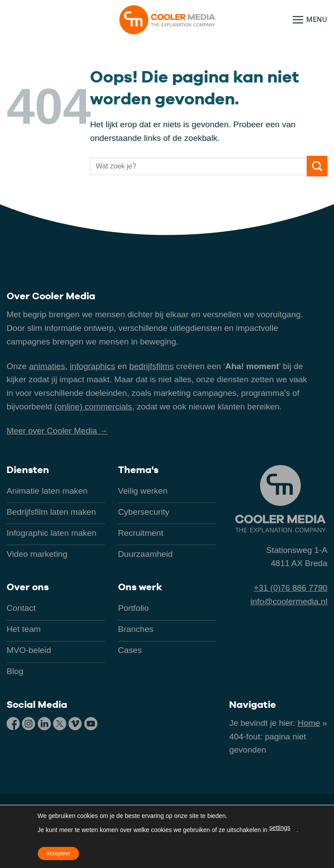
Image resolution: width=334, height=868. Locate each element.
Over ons (28, 587)
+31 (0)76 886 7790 (291, 588)
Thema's (138, 470)
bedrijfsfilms (151, 366)
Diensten (28, 470)
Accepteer (58, 854)
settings (280, 828)
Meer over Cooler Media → (57, 431)
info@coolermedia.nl (289, 601)
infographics (92, 366)
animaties (47, 366)
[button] (309, 20)
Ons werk (140, 587)
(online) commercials (93, 407)
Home (309, 723)
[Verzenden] (317, 166)
